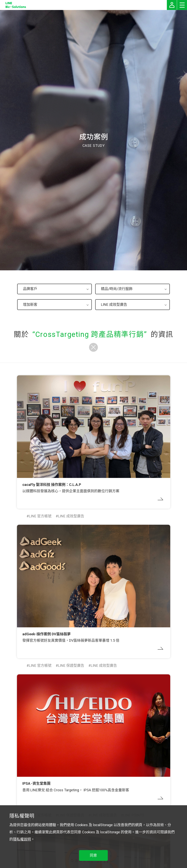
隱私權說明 (22, 839)
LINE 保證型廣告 (71, 665)
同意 (93, 855)
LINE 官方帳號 (40, 516)
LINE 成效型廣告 (71, 516)
